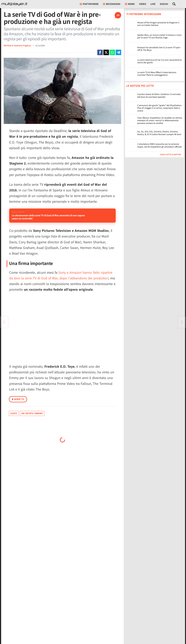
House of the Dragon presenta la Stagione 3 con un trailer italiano (158, 24)
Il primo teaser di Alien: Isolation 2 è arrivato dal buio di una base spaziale (159, 96)
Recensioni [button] (112, 4)
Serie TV (18, 409)
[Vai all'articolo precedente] (182, 322)
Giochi (164, 4)
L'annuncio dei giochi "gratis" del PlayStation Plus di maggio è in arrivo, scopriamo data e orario (159, 108)
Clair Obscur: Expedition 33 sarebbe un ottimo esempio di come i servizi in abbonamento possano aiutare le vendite (160, 121)
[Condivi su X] (106, 52)
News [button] (130, 4)
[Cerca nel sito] (174, 4)
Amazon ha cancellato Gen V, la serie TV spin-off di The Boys (159, 49)
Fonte (14, 423)
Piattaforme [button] (89, 4)
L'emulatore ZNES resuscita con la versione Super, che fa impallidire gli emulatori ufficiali (160, 145)
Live (153, 4)
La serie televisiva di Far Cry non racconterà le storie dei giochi (159, 61)
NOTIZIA (7, 46)
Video (143, 4)
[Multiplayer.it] (14, 4)
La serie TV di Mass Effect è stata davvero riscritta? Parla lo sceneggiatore (157, 74)
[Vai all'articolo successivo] (4, 322)
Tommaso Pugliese (23, 46)
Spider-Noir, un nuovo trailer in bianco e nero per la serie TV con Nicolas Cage (159, 36)
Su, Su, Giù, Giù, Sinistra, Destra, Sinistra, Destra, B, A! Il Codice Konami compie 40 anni (159, 133)
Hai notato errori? (32, 423)
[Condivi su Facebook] (100, 52)
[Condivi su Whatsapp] (112, 52)
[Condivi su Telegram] (118, 52)
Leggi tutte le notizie (171, 154)
